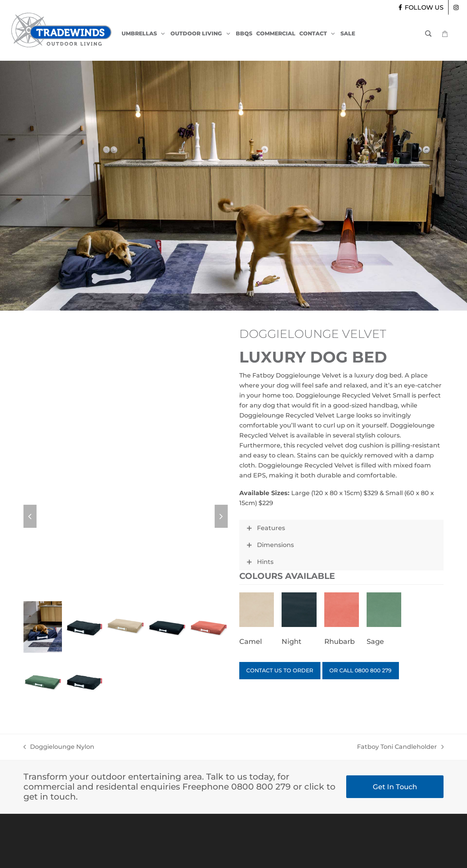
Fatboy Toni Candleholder (400, 747)
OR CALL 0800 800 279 (375, 671)
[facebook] (420, 7)
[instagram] (456, 7)
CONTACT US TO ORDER (284, 671)
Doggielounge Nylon (59, 747)
